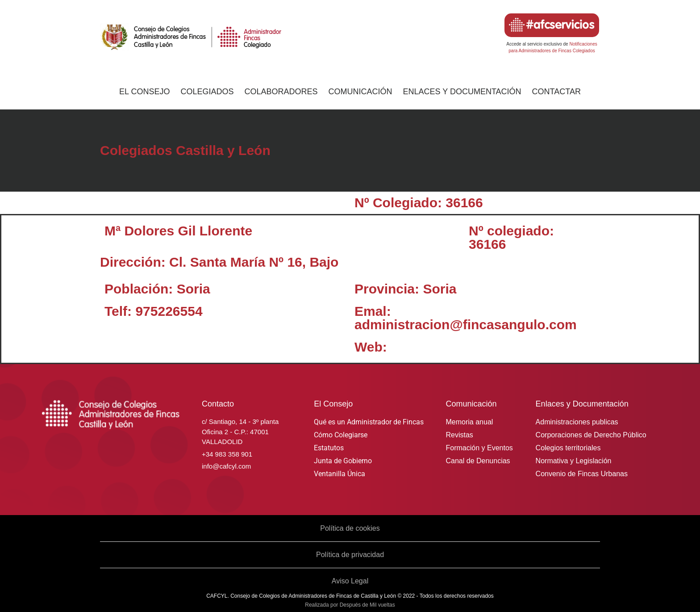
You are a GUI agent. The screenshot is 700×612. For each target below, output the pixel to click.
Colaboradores (281, 92)
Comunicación (360, 92)
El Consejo (144, 92)
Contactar (556, 92)
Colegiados (207, 92)
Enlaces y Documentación (462, 92)
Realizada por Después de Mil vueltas (350, 605)
